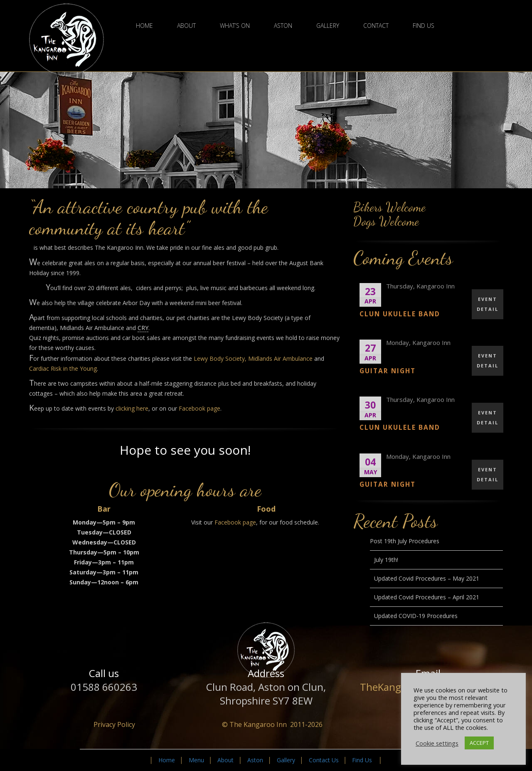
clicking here (132, 408)
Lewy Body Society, (220, 358)
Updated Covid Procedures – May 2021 (427, 578)
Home (144, 26)
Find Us (424, 26)
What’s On (235, 26)
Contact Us (324, 760)
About (186, 26)
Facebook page (199, 408)
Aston (283, 26)
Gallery (328, 26)
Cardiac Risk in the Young (63, 368)
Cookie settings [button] (437, 743)
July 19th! (386, 560)
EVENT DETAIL (488, 304)
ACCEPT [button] (479, 743)
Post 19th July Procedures (405, 541)
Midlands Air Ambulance (280, 358)
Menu (196, 760)
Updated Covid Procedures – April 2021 (427, 597)
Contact (376, 26)
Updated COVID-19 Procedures (416, 616)
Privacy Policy (114, 724)
